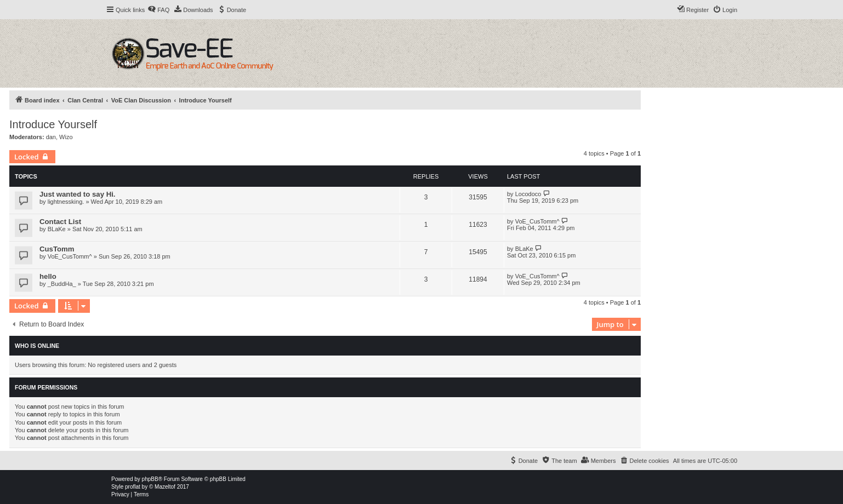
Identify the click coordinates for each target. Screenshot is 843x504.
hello (48, 276)
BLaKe (57, 229)
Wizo (66, 137)
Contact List (60, 222)
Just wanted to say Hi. (78, 194)
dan (51, 137)
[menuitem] (158, 10)
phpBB (150, 479)
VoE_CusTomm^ (537, 221)
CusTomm (57, 249)
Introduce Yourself (53, 124)
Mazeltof (165, 487)
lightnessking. (66, 202)
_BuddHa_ (62, 284)
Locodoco (528, 194)
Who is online (37, 346)
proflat (133, 487)
